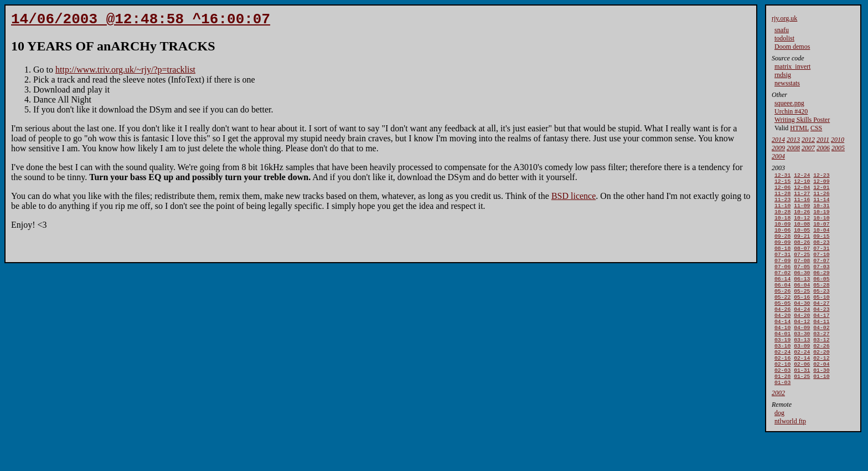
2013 (793, 140)
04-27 (821, 327)
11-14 (821, 205)
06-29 (821, 291)
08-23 (821, 255)
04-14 (782, 349)
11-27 (802, 198)
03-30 (802, 363)
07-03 (821, 284)
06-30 (802, 291)
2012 (808, 140)
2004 (778, 156)
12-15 (782, 183)
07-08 (802, 277)
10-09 (782, 234)
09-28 (782, 248)
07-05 (802, 284)
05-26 (782, 313)
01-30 (821, 406)
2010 (838, 140)
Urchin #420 (791, 111)
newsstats (787, 83)
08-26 (802, 255)
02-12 (821, 392)
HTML (799, 128)
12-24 (802, 176)
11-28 (782, 198)
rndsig (783, 75)
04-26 (782, 334)
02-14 (802, 392)
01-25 (802, 414)
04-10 (782, 356)
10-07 (821, 234)
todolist (784, 38)
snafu (782, 30)
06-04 (782, 306)
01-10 (821, 414)
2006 (823, 148)
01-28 (782, 414)
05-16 (802, 320)
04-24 (802, 334)
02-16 (782, 392)
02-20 (821, 385)
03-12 (821, 370)
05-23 (821, 313)
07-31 (821, 262)
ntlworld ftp (790, 460)
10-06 (782, 241)
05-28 (821, 306)
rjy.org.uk (784, 18)
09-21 (802, 248)
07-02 (782, 291)
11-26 (821, 198)
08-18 (782, 262)
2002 (778, 432)
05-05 (782, 327)
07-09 (782, 277)
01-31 (802, 406)
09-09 (782, 255)
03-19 (782, 370)
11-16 (802, 205)
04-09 (802, 356)
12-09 (821, 183)
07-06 (782, 284)
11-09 (802, 212)
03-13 (802, 370)
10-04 (821, 241)
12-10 (802, 183)
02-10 (782, 399)
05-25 (802, 313)
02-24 (782, 385)
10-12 (802, 226)
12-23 (821, 176)
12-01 (821, 190)
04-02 (821, 356)
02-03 (782, 406)
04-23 (821, 334)
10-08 (802, 234)
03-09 (802, 378)
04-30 (802, 327)
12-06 (782, 190)
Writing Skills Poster (802, 120)
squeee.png (789, 103)
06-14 (782, 298)
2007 (808, 148)
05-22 (782, 320)
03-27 (821, 363)
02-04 (821, 399)
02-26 (821, 378)
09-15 (821, 248)
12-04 (802, 190)
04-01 (782, 363)
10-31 (821, 212)
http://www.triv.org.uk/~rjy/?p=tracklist (125, 73)
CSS (816, 128)
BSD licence (573, 199)
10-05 (802, 241)
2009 (778, 148)
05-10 (821, 320)
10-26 (802, 219)
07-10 (821, 270)
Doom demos (792, 47)
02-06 (802, 399)
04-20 (782, 342)
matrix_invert (792, 66)
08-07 (802, 262)
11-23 (782, 205)
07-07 (821, 277)
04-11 (821, 349)
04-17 (821, 342)
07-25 (802, 270)
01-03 (782, 421)
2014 (778, 140)
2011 (823, 140)
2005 (838, 148)
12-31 (782, 176)
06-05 (821, 298)
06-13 (802, 298)
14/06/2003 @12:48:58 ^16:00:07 (141, 21)
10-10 (821, 226)
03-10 (782, 378)
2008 (793, 148)
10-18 (782, 226)
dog (779, 452)
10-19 (821, 219)
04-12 (802, 349)
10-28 (782, 219)
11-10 (782, 212)
